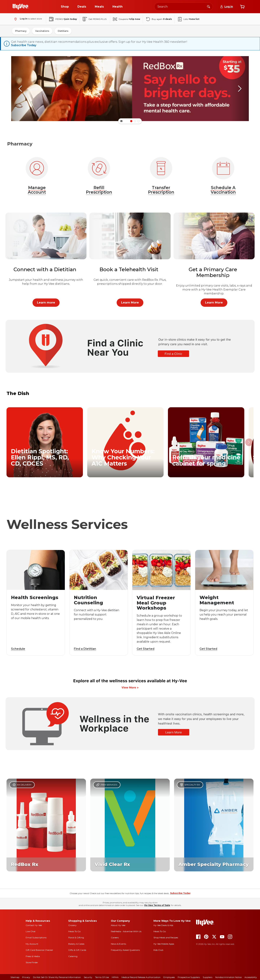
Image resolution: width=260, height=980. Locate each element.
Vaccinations (42, 31)
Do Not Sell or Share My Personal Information (57, 977)
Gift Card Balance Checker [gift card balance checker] (39, 950)
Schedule (18, 648)
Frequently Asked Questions (125, 950)
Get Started (146, 648)
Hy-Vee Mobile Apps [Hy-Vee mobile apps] (164, 943)
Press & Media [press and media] (33, 956)
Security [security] (88, 977)
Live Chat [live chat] (31, 931)
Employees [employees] (169, 977)
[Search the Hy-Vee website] (184, 7)
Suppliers (208, 977)
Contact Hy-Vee (34, 925)
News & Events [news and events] (118, 943)
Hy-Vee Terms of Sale (157, 905)
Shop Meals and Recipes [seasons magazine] (166, 937)
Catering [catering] (73, 956)
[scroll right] (240, 88)
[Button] (121, 121)
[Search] (209, 6)
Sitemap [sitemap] (15, 977)
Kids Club (158, 950)
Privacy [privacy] (26, 977)
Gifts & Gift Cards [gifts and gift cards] (77, 950)
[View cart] (242, 7)
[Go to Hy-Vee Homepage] (21, 7)
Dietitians (63, 31)
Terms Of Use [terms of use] (102, 977)
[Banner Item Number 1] (135, 121)
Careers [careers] (115, 937)
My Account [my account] (32, 943)
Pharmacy (21, 31)
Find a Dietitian (85, 648)
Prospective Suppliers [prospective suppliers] (189, 977)
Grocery (72, 925)
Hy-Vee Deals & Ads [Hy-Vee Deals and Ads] (163, 925)
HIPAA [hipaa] (115, 977)
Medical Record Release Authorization (141, 977)
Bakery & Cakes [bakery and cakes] (76, 943)
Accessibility (251, 977)
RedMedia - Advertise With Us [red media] (126, 931)
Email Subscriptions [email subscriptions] (36, 937)
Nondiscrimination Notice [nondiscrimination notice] (228, 977)
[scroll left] (20, 88)
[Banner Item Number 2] (138, 121)
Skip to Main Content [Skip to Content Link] (0, 0)
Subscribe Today (24, 45)
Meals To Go (74, 931)
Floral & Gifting (76, 937)
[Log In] (227, 7)
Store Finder (32, 962)
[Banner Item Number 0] (131, 121)
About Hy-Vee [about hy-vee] (118, 925)
